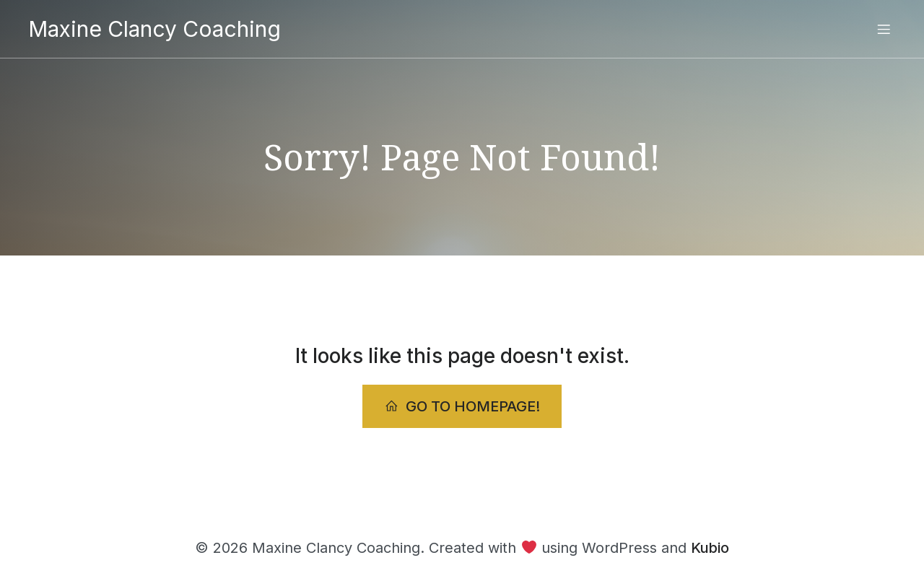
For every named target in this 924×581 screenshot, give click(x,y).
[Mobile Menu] (884, 29)
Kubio (710, 548)
